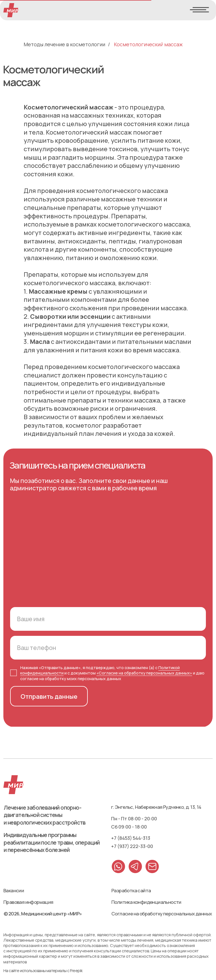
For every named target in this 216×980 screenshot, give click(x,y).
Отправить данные (49, 696)
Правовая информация (28, 902)
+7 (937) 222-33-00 (132, 846)
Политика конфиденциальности (146, 902)
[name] (108, 619)
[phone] (108, 648)
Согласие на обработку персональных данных (162, 914)
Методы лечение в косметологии (64, 45)
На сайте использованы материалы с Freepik (43, 971)
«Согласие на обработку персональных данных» (144, 673)
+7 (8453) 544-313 (131, 838)
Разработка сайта (131, 890)
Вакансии (14, 890)
